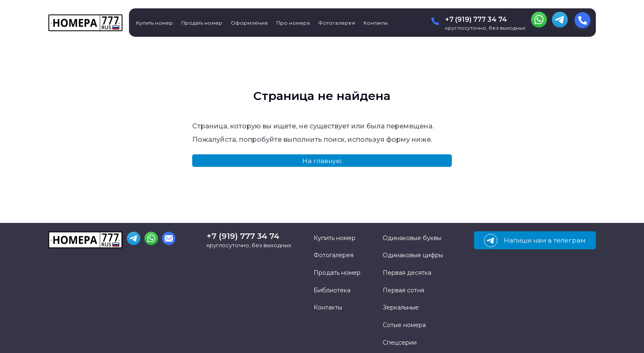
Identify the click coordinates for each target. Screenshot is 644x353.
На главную (322, 161)
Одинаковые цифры (413, 255)
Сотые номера (404, 325)
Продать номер (202, 23)
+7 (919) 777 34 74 (476, 19)
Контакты (376, 23)
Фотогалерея (337, 23)
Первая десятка (407, 273)
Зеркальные (401, 307)
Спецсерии (400, 343)
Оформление (249, 23)
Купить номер (155, 23)
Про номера (293, 23)
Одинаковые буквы (412, 238)
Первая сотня (403, 290)
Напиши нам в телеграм (535, 240)
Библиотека (332, 290)
